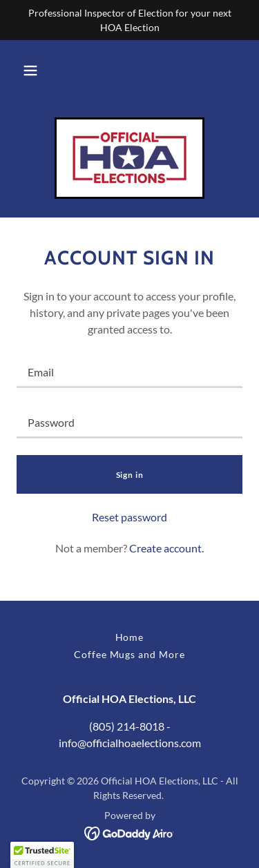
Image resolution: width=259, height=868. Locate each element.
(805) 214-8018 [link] (127, 726)
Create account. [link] (166, 548)
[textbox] (129, 371)
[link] (129, 158)
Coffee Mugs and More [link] (130, 654)
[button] (30, 70)
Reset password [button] (129, 517)
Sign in (130, 475)
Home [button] (130, 637)
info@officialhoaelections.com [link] (130, 743)
